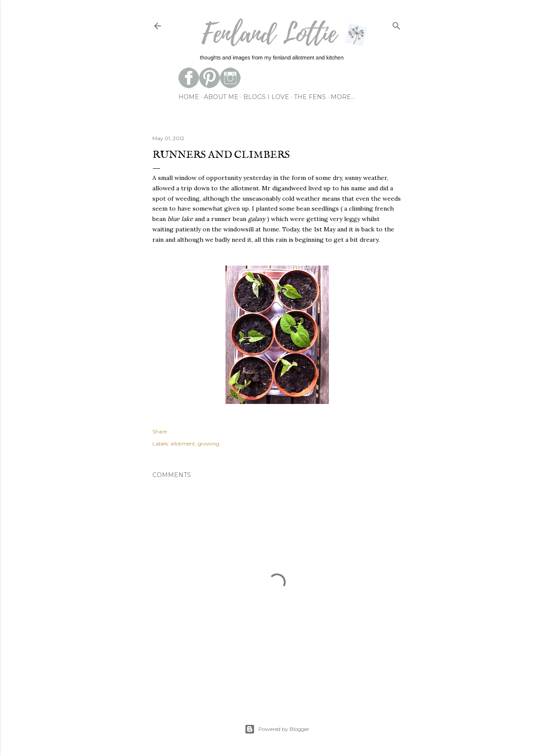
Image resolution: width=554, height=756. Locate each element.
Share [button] (159, 431)
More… (343, 97)
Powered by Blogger (277, 729)
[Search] (396, 24)
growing (209, 444)
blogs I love (266, 97)
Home (189, 97)
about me (221, 97)
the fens (310, 97)
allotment (183, 444)
